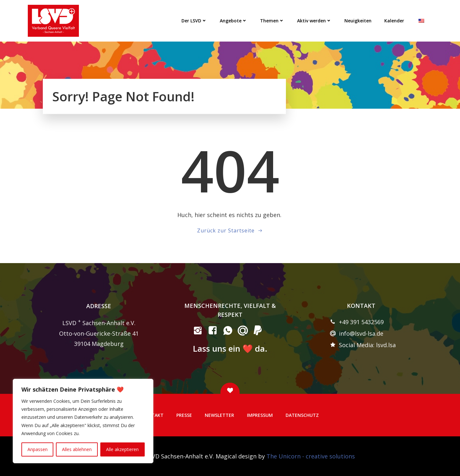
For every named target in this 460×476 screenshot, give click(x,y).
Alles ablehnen (77, 449)
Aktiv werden (314, 21)
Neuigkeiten (358, 21)
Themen (272, 21)
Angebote (234, 21)
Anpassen (38, 449)
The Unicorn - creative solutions (311, 456)
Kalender (394, 21)
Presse (184, 415)
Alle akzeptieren (122, 449)
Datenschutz (302, 415)
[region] (83, 421)
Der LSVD (194, 21)
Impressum (260, 415)
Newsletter (219, 415)
